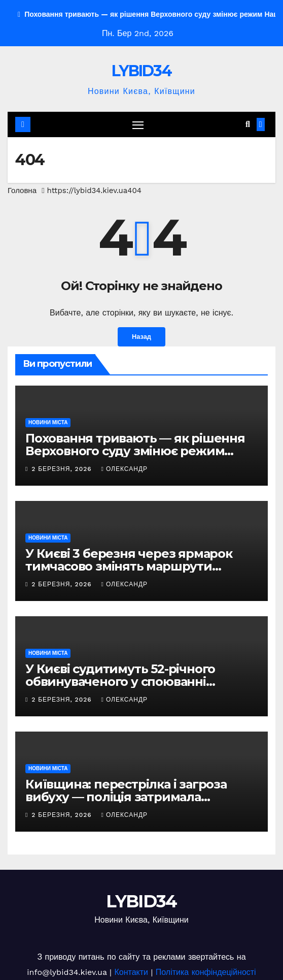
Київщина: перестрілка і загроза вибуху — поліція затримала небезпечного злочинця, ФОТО (126, 797)
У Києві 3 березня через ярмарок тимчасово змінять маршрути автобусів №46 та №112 (129, 566)
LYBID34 (141, 71)
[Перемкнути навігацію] (138, 124)
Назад (141, 337)
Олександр (124, 469)
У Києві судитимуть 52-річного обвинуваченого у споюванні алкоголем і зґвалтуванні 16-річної (131, 682)
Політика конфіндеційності (206, 972)
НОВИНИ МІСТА (48, 422)
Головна (22, 191)
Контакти (131, 972)
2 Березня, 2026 (63, 469)
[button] (248, 124)
